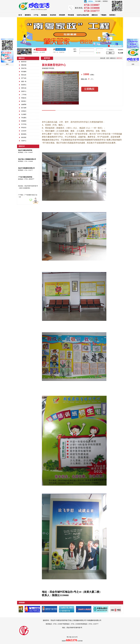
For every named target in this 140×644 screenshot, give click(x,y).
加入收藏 (98, 1)
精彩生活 (95, 15)
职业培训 (53, 15)
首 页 (20, 15)
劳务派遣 (71, 15)
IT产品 (36, 15)
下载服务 (104, 15)
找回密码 (120, 50)
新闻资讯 (28, 15)
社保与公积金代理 (83, 15)
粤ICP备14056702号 (72, 637)
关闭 (7, 64)
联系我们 (105, 1)
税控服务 (44, 15)
